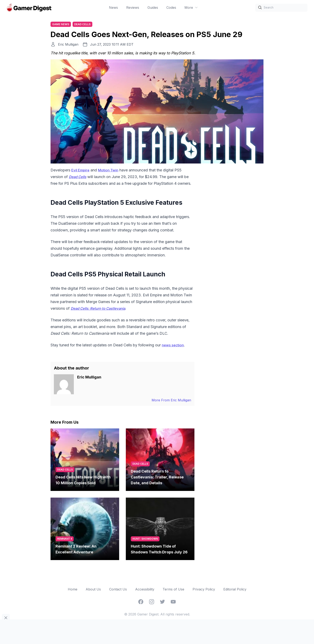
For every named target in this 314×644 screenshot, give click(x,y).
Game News (61, 24)
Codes (171, 7)
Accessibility (145, 590)
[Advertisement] (232, 230)
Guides (153, 7)
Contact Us (118, 590)
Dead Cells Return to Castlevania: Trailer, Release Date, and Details (157, 478)
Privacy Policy (204, 590)
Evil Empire (81, 171)
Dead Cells (84, 24)
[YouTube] (173, 602)
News (113, 7)
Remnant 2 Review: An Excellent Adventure (76, 550)
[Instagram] (152, 602)
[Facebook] (141, 602)
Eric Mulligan (68, 45)
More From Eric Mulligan (171, 401)
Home (73, 590)
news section (174, 346)
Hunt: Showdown (145, 539)
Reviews (133, 7)
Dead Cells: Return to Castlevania (101, 309)
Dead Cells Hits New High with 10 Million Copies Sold (83, 481)
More (191, 7)
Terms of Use (173, 590)
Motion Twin (110, 171)
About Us (93, 590)
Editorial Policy (235, 590)
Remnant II (65, 539)
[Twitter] (162, 602)
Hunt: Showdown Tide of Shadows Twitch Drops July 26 (159, 550)
